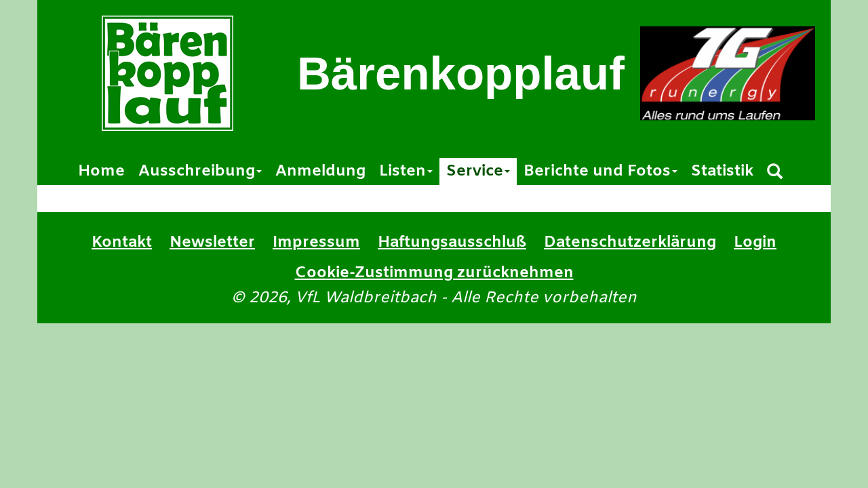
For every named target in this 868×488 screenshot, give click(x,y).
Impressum (316, 243)
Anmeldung (320, 171)
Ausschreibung (200, 171)
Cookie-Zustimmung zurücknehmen (434, 273)
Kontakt (122, 243)
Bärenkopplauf (461, 74)
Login (755, 243)
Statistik (722, 171)
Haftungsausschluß (452, 243)
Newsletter (212, 243)
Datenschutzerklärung (630, 243)
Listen (406, 171)
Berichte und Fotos (600, 171)
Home (101, 171)
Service (478, 171)
